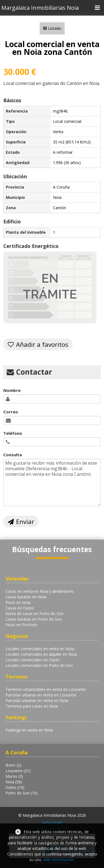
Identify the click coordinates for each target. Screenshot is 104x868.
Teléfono (13, 433)
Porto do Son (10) (22, 793)
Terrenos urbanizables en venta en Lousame (46, 689)
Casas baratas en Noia (26, 597)
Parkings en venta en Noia (29, 730)
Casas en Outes (20, 608)
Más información (59, 860)
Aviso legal (52, 822)
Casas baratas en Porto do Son (34, 619)
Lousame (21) (18, 771)
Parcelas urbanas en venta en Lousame (41, 695)
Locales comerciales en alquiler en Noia (41, 654)
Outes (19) (15, 787)
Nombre (12, 390)
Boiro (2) (13, 765)
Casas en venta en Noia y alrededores (40, 591)
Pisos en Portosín (21, 625)
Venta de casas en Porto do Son (35, 614)
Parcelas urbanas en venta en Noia (37, 700)
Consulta (13, 455)
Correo (11, 412)
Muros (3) (14, 776)
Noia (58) (14, 782)
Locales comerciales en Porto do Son (39, 665)
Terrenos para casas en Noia (32, 706)
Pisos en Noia (18, 602)
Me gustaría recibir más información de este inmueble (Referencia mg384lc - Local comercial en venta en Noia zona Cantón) (52, 482)
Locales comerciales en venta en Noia (40, 649)
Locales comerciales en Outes (33, 660)
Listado (55, 28)
